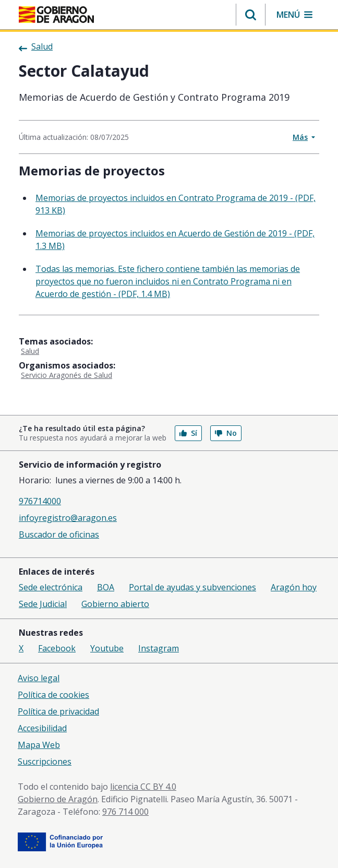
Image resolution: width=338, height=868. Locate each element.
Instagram (159, 648)
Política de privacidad (58, 711)
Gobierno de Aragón (58, 799)
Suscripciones (45, 762)
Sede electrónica (51, 587)
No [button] (226, 433)
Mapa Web (39, 745)
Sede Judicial (43, 604)
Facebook (57, 648)
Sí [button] (188, 433)
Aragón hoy (294, 587)
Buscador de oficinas (59, 534)
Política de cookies (53, 695)
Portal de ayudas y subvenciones (192, 587)
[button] (251, 15)
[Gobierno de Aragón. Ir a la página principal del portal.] (56, 15)
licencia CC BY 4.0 (143, 787)
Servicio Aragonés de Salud (67, 375)
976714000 (40, 501)
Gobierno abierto (115, 604)
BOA (106, 587)
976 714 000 (125, 812)
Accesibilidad (42, 728)
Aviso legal (39, 678)
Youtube (107, 648)
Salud (30, 351)
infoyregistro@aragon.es (68, 518)
